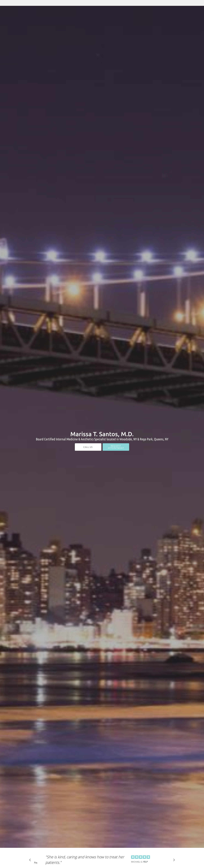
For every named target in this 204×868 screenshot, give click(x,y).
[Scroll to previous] (31, 861)
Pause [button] (36, 863)
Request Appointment (116, 447)
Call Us (88, 447)
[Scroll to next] (173, 861)
